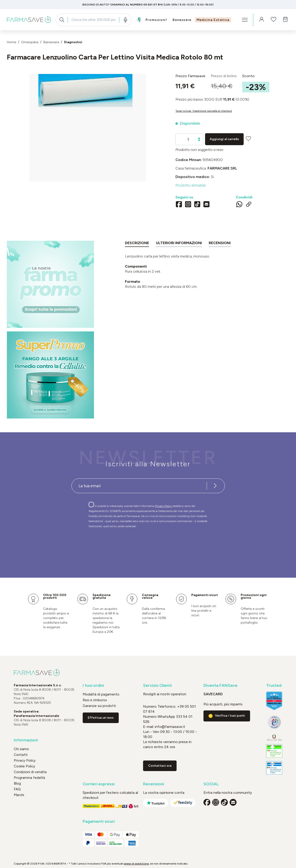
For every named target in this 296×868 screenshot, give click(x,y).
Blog (17, 783)
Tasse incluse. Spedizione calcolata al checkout (204, 111)
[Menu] (245, 20)
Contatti (21, 755)
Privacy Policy (164, 506)
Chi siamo (21, 749)
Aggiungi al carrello (224, 139)
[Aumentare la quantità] (199, 138)
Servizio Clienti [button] (157, 686)
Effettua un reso (101, 718)
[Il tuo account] (262, 20)
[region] (88, 128)
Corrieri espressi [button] (99, 784)
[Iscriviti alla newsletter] (215, 486)
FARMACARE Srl (222, 168)
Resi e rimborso (95, 700)
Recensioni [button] (154, 784)
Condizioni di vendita (30, 772)
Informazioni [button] (26, 740)
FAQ (17, 789)
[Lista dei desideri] (273, 20)
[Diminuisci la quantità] (199, 140)
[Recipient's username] (139, 486)
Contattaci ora (160, 766)
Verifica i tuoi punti (230, 716)
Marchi (19, 795)
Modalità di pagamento (101, 694)
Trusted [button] (274, 686)
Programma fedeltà (29, 778)
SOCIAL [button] (211, 784)
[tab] (137, 244)
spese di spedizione (136, 864)
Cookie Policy (24, 766)
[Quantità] (188, 139)
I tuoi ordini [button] (93, 686)
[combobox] (93, 20)
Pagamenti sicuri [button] (99, 821)
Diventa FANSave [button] (220, 686)
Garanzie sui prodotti (99, 706)
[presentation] (135, 545)
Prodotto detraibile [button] (191, 185)
